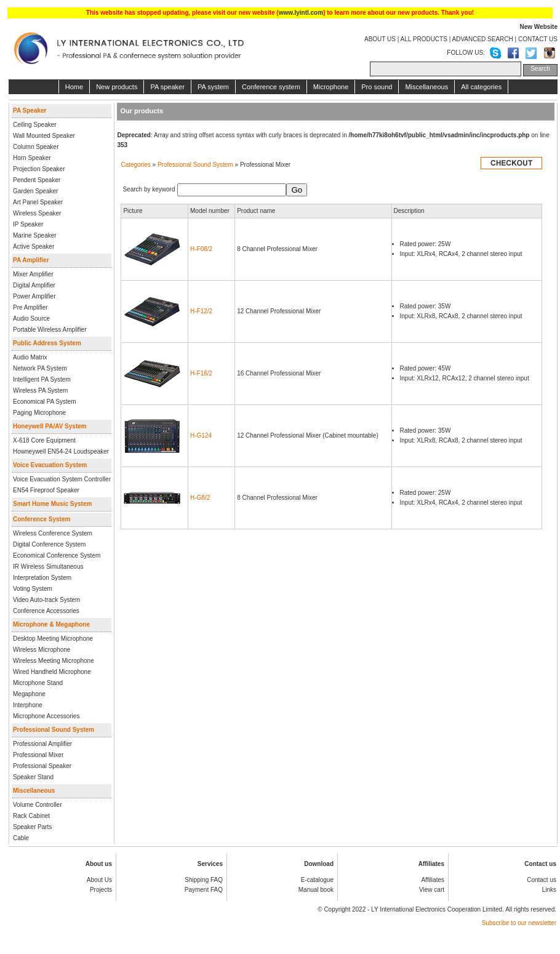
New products (117, 87)
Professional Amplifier (42, 744)
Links (549, 890)
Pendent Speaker (37, 180)
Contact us (542, 880)
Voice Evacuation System (50, 465)
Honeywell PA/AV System (50, 426)
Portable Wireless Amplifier (50, 330)
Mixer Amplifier (33, 274)
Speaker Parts (32, 827)
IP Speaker (28, 224)
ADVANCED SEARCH (482, 39)
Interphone (28, 705)
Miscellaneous (426, 87)
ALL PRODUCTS (424, 39)
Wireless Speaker (37, 213)
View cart (432, 890)
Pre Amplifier (30, 307)
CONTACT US (538, 39)
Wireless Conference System (53, 533)
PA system (213, 87)
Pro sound (377, 87)
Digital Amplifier (34, 285)
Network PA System (40, 368)
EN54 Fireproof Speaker (46, 490)
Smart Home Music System (52, 504)
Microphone (331, 87)
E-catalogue (317, 880)
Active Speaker (34, 247)
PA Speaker (30, 110)
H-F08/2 (201, 249)
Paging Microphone (39, 413)
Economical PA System (45, 402)
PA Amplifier (31, 260)
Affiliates (433, 880)
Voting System (33, 589)
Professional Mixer (38, 755)
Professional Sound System (54, 730)
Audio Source (31, 319)
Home (74, 87)
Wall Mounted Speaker (44, 136)
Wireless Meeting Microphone (54, 661)
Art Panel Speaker (38, 202)
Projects (101, 890)
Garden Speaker (35, 191)
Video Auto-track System (46, 600)
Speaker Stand (33, 777)
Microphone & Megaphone (51, 624)
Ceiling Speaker (35, 125)
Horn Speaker (32, 158)
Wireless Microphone (42, 650)
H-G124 (201, 435)
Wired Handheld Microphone (52, 672)
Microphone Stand (38, 683)
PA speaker (167, 87)
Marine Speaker (35, 235)
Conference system (271, 87)
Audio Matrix (30, 357)
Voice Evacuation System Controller (62, 479)
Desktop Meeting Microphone (53, 639)
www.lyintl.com (301, 13)
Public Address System (47, 343)
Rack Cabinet (31, 816)
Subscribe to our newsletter (519, 923)
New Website (539, 27)
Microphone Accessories (46, 716)
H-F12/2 (201, 311)
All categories (481, 87)
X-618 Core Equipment (44, 440)
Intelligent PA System (42, 379)
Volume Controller (37, 805)
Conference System (42, 519)
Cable (21, 838)
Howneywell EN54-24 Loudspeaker (61, 451)
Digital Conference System (49, 544)
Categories (135, 165)
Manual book (316, 890)
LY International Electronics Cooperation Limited (437, 909)
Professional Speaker (42, 766)
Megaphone (29, 694)
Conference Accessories (46, 611)
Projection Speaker (39, 169)
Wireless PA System (40, 391)
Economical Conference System (57, 555)
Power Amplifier (34, 296)
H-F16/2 (201, 373)
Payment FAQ (204, 890)
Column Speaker (36, 147)
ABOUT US (380, 39)
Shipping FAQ (204, 880)
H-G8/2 (200, 498)
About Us (99, 880)
